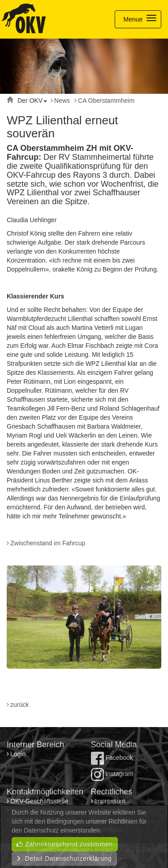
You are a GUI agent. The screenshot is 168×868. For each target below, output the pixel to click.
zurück (19, 705)
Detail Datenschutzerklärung (64, 859)
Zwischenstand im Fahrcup (48, 543)
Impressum (110, 801)
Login (19, 754)
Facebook (112, 758)
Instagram (112, 774)
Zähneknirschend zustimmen (65, 844)
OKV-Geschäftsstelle (39, 801)
